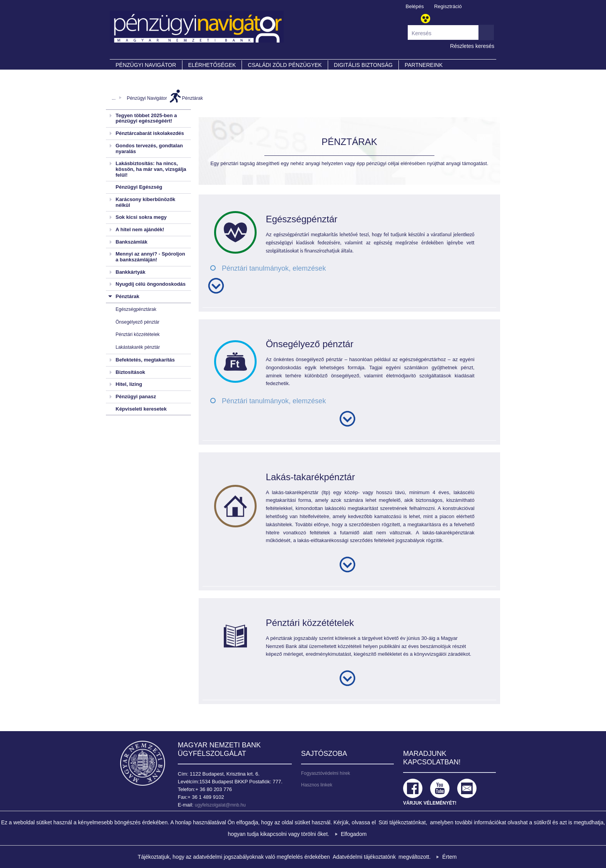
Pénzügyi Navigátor (147, 98)
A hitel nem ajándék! (140, 229)
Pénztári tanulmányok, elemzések (274, 268)
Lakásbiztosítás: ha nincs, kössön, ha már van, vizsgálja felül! (151, 169)
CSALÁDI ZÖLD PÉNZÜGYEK (285, 65)
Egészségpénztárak (136, 309)
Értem (449, 857)
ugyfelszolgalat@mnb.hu (220, 805)
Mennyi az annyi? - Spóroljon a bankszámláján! (150, 257)
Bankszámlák (131, 242)
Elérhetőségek (212, 65)
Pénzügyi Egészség (139, 187)
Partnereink (424, 65)
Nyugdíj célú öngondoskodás (151, 284)
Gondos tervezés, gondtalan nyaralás (149, 148)
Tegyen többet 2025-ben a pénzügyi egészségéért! (146, 118)
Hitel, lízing (129, 384)
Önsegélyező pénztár (137, 322)
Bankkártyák (130, 272)
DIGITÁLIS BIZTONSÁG (363, 65)
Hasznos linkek (317, 785)
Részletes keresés (472, 46)
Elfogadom (354, 834)
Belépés (415, 6)
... (114, 98)
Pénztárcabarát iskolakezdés (150, 133)
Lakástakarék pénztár (138, 347)
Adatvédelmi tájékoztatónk (364, 857)
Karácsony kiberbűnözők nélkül (146, 202)
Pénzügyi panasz (136, 396)
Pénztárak (192, 98)
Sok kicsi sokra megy (141, 217)
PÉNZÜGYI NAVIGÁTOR (146, 65)
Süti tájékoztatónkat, (403, 822)
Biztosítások (130, 372)
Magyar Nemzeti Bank (143, 763)
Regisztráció (448, 6)
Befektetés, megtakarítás (145, 360)
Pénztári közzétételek (138, 334)
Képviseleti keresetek (141, 409)
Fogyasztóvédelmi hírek (326, 773)
